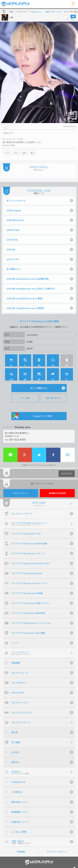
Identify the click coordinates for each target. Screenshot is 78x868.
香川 (32, 153)
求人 (17, 153)
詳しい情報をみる (39, 388)
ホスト (8, 153)
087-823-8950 (17, 439)
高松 (25, 153)
